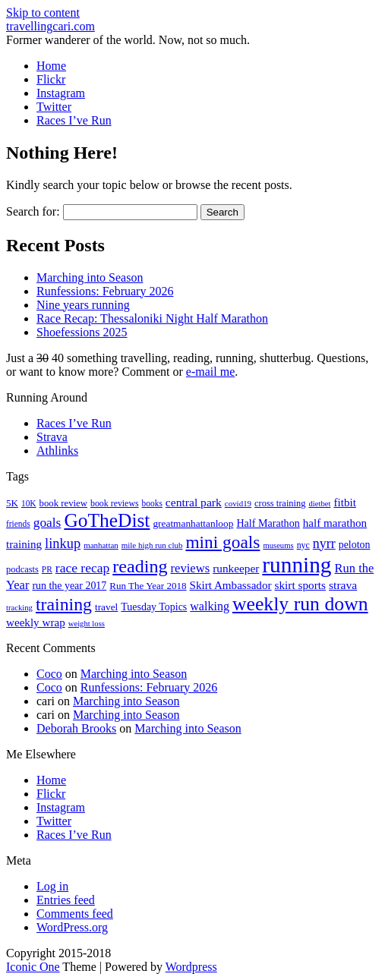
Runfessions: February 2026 (105, 291)
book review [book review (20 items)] (63, 503)
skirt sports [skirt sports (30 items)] (301, 585)
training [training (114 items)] (64, 604)
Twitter (54, 107)
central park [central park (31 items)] (194, 502)
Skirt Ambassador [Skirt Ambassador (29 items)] (231, 585)
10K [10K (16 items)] (29, 503)
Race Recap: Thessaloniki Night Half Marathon (152, 318)
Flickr (51, 79)
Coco (49, 674)
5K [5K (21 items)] (12, 503)
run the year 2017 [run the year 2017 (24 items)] (69, 586)
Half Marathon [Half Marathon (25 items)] (268, 523)
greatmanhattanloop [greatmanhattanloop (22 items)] (193, 523)
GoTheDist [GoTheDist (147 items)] (107, 520)
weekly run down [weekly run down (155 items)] (300, 604)
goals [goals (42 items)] (47, 523)
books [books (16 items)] (152, 503)
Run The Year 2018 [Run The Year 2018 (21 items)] (148, 586)
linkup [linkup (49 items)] (63, 544)
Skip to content (43, 13)
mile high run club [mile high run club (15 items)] (152, 545)
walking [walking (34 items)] (210, 606)
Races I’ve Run (74, 120)
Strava (52, 437)
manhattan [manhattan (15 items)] (101, 545)
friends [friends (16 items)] (18, 524)
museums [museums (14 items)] (278, 545)
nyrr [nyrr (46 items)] (324, 544)
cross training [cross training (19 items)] (280, 503)
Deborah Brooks (76, 728)
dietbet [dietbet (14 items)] (319, 504)
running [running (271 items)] (297, 565)
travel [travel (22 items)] (106, 607)
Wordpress (191, 967)
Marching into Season (90, 277)
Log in (52, 886)
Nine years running (83, 305)
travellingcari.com (50, 26)
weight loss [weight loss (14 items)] (87, 624)
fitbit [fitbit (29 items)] (344, 503)
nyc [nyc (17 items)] (303, 545)
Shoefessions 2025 (82, 332)
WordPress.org (72, 927)
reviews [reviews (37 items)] (191, 568)
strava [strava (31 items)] (343, 585)
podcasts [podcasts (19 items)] (22, 569)
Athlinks (57, 451)
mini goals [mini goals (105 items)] (222, 542)
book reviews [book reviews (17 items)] (115, 503)
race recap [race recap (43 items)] (82, 568)
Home (51, 66)
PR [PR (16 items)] (47, 569)
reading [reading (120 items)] (140, 566)
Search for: (33, 211)
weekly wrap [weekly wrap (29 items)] (36, 622)
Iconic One (33, 967)
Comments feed (75, 914)
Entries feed (66, 900)
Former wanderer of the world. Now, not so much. (128, 40)
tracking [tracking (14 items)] (19, 608)
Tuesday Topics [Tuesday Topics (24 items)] (154, 607)
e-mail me (210, 372)
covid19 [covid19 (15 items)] (238, 503)
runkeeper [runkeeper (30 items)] (236, 568)
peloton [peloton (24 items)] (355, 545)
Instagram (61, 93)
